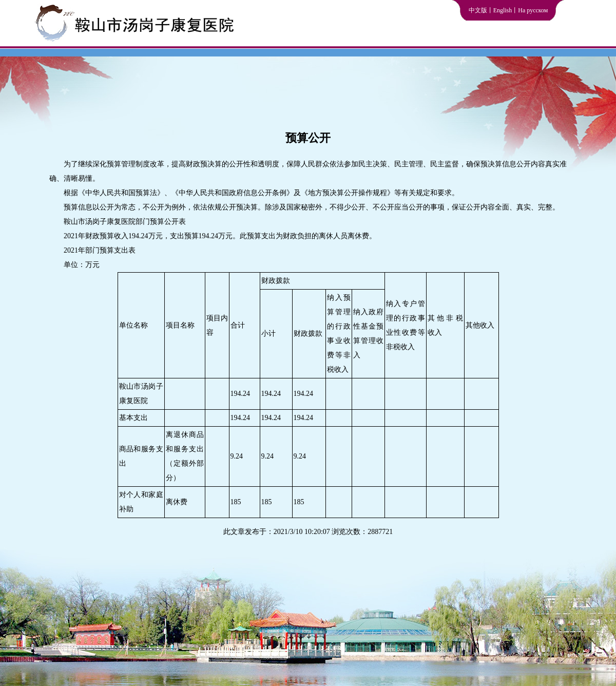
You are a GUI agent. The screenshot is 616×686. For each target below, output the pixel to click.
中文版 (478, 10)
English (503, 10)
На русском (533, 10)
